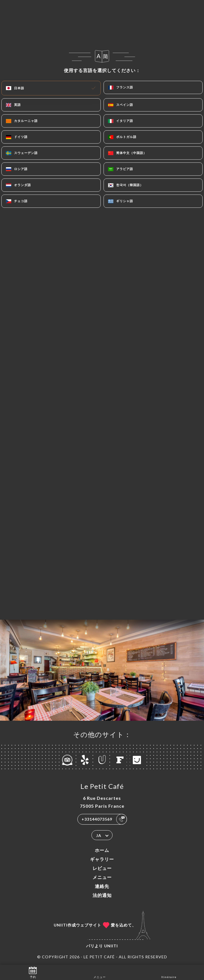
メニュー (102, 877)
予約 (33, 972)
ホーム (102, 850)
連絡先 (102, 886)
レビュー (102, 868)
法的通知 (102, 895)
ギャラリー (102, 859)
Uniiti (111, 946)
